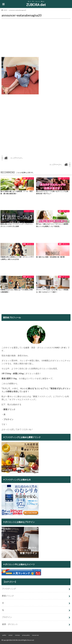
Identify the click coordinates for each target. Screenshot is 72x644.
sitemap (17, 635)
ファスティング (9, 589)
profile (4, 635)
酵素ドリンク (8, 596)
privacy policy (26, 635)
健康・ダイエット (10, 624)
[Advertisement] (36, 38)
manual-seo (35, 635)
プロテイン (7, 617)
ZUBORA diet (36, 5)
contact (11, 635)
